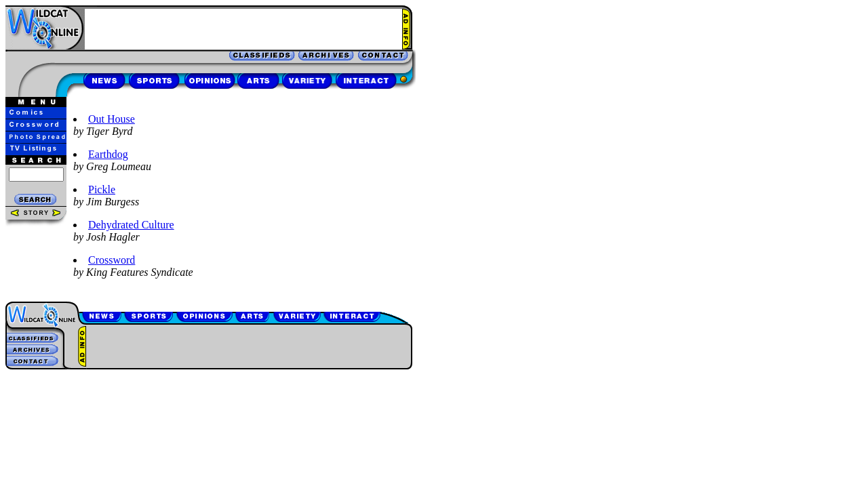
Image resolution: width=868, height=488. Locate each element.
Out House (112, 119)
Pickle (102, 189)
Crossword (112, 260)
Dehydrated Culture (131, 225)
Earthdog (108, 154)
